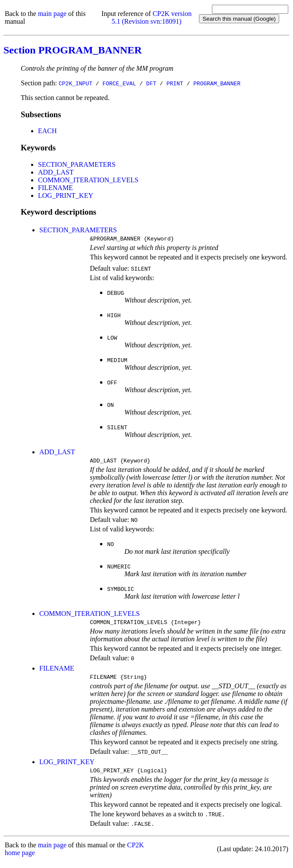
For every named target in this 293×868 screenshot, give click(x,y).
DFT (151, 83)
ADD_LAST (56, 172)
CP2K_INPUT (76, 83)
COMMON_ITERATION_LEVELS (88, 180)
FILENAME (55, 188)
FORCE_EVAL (119, 83)
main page (52, 14)
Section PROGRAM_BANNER (73, 50)
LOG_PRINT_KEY (66, 195)
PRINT (175, 83)
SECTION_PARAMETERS (77, 164)
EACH (47, 131)
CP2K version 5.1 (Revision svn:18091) (151, 17)
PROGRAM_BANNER (217, 83)
